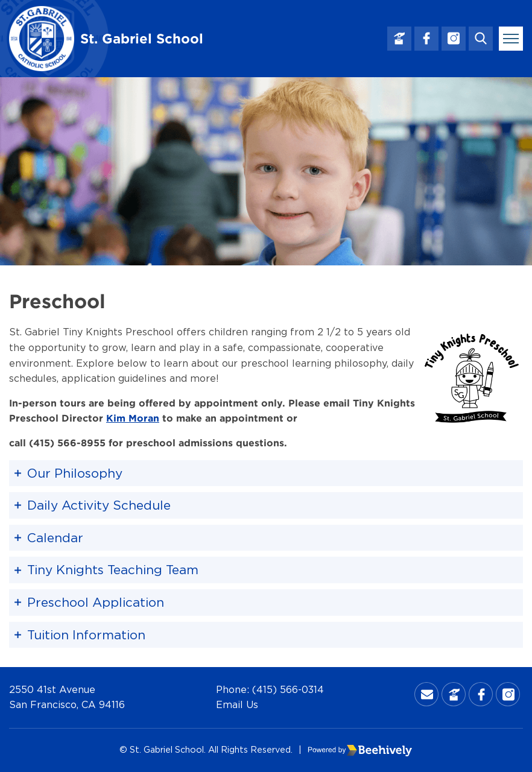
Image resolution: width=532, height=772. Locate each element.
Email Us (237, 704)
